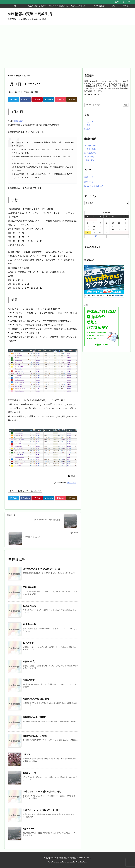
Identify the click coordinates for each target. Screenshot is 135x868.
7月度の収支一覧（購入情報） (37, 699)
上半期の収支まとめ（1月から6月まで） (42, 569)
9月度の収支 (29, 662)
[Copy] (72, 99)
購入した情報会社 (94, 186)
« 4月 (96, 236)
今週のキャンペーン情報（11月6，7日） (42, 810)
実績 (28, 76)
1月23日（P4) (29, 773)
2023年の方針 (29, 587)
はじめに (27, 754)
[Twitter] (14, 99)
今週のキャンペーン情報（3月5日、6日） (43, 792)
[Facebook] (25, 99)
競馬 (20, 76)
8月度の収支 (29, 680)
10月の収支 (28, 643)
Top (11, 76)
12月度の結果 (29, 606)
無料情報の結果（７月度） (35, 736)
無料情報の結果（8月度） (35, 717)
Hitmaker (18, 121)
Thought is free (81, 862)
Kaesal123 (72, 483)
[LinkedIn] (49, 99)
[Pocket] (60, 99)
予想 (87, 125)
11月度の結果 (29, 624)
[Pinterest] (37, 99)
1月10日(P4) (29, 829)
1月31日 (89, 122)
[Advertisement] (67, 45)
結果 (87, 129)
